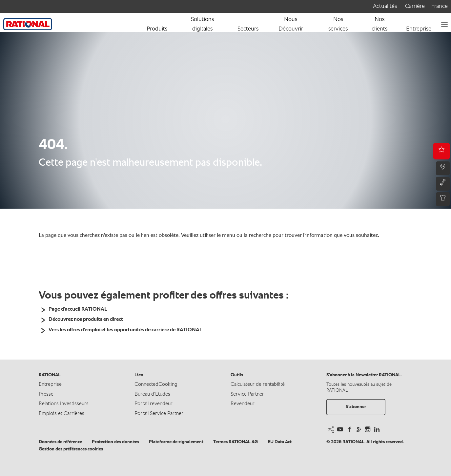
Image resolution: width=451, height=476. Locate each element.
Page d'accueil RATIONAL (78, 309)
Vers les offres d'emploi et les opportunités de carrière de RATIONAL (125, 330)
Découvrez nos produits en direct (86, 320)
